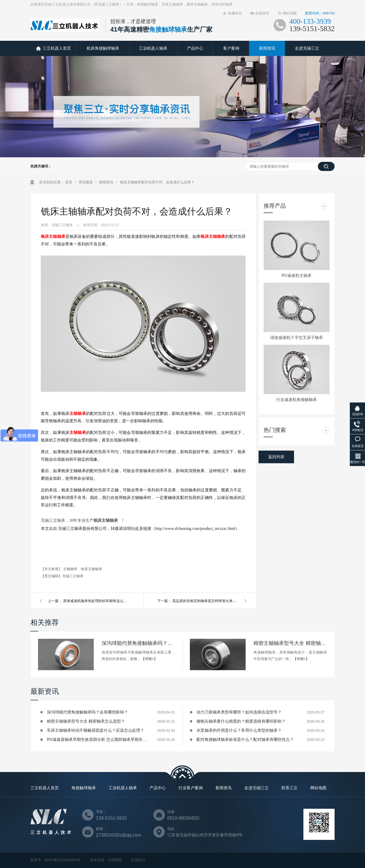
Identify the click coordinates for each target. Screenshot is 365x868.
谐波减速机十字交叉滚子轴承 (297, 337)
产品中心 (195, 48)
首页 (69, 182)
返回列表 (276, 457)
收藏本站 (235, 13)
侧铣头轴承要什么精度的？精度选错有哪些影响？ (241, 721)
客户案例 (231, 48)
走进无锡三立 (307, 48)
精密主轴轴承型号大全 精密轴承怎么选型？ (290, 643)
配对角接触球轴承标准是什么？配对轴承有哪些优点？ (245, 739)
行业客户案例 (191, 788)
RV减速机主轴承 (297, 275)
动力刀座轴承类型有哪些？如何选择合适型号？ (239, 712)
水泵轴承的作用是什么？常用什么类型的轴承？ (239, 730)
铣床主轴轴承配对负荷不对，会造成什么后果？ (157, 182)
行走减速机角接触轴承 (297, 400)
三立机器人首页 (57, 48)
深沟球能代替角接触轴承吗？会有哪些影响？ (138, 643)
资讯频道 (86, 182)
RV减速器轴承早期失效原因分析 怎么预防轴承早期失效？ (98, 739)
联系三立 (289, 788)
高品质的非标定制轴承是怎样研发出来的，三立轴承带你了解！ (205, 601)
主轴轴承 (78, 413)
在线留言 (262, 13)
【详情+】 (149, 659)
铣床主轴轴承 (53, 236)
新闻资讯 (267, 48)
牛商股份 (115, 860)
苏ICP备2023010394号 (63, 860)
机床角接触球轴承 (103, 48)
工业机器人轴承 (153, 48)
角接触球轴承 (84, 788)
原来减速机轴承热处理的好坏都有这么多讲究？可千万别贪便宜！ (96, 601)
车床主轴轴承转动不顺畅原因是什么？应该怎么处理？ (96, 730)
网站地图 (290, 13)
